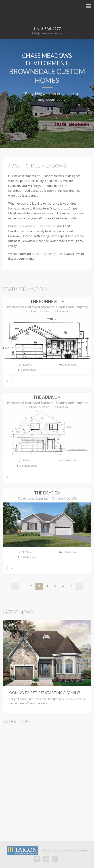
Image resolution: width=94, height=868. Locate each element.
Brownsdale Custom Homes (38, 226)
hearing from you (47, 254)
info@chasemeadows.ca (47, 33)
